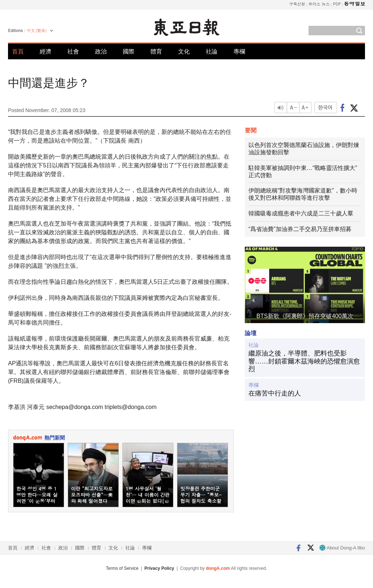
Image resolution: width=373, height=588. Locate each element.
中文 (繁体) (37, 31)
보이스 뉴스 (319, 4)
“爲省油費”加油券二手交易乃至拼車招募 (300, 229)
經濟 (46, 51)
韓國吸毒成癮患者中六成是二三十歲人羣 (301, 213)
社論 (212, 51)
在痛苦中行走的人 (275, 393)
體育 (156, 51)
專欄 (239, 51)
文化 (184, 51)
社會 (73, 51)
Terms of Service (122, 568)
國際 (129, 51)
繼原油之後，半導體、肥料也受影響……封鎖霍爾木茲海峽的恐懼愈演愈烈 (304, 361)
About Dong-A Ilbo (342, 548)
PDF (337, 4)
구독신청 (297, 4)
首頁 (18, 51)
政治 (101, 51)
